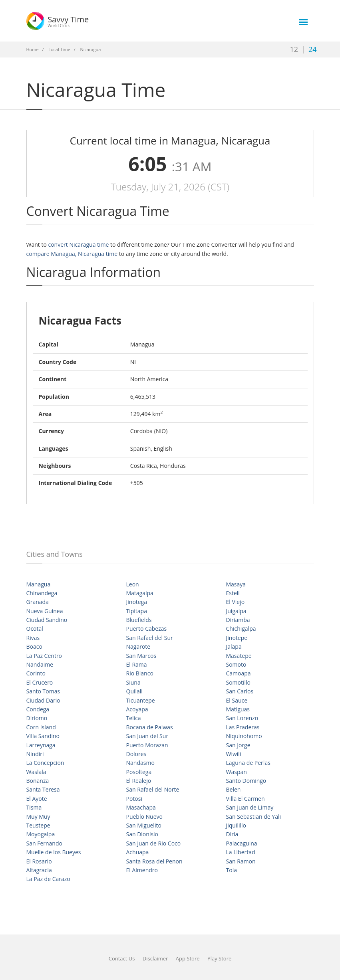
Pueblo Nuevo (144, 817)
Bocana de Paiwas (150, 727)
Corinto (36, 673)
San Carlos (240, 691)
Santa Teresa (43, 789)
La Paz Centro (44, 656)
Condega (38, 709)
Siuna (133, 682)
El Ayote (37, 799)
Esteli (233, 593)
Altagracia (39, 870)
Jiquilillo (236, 825)
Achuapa (138, 852)
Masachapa (141, 807)
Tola (232, 870)
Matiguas (238, 709)
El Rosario (39, 861)
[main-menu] (303, 22)
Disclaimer (155, 958)
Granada (38, 602)
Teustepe (38, 825)
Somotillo (239, 682)
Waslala (36, 772)
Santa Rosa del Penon (154, 861)
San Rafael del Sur (150, 638)
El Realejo (139, 781)
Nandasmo (140, 763)
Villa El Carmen (246, 799)
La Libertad (241, 852)
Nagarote (138, 646)
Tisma (34, 807)
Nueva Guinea (45, 611)
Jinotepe (237, 638)
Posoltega (139, 772)
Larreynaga (41, 745)
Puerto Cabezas (147, 629)
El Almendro (142, 870)
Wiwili (234, 754)
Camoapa (239, 673)
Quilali (134, 691)
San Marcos (141, 656)
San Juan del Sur (147, 736)
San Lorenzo (242, 718)
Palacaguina (242, 843)
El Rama (137, 664)
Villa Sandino (43, 736)
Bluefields (139, 620)
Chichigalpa (241, 629)
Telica (134, 718)
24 (313, 49)
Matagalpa (140, 593)
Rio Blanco (140, 673)
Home (33, 49)
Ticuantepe (141, 700)
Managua (39, 584)
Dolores (136, 754)
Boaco (34, 646)
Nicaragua (90, 49)
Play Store (219, 958)
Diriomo (37, 718)
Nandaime (40, 664)
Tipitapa (137, 611)
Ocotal (35, 629)
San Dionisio (142, 834)
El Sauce (237, 700)
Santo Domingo (246, 781)
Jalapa (234, 646)
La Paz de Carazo (48, 879)
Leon (133, 584)
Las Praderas (243, 727)
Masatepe (239, 656)
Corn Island (41, 727)
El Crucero (40, 682)
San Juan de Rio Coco (154, 843)
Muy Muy (38, 817)
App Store (188, 958)
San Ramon (241, 861)
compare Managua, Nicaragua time (72, 254)
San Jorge (238, 745)
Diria (232, 834)
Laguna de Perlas (248, 763)
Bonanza (38, 781)
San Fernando (44, 843)
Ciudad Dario (43, 700)
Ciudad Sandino (47, 620)
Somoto (236, 664)
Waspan (237, 772)
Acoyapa (137, 709)
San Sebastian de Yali (254, 817)
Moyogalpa (41, 834)
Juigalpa (236, 611)
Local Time (59, 49)
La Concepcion (45, 763)
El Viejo (236, 602)
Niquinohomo (244, 736)
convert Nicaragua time (78, 245)
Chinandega (42, 593)
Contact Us (122, 958)
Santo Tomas (43, 691)
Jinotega (137, 602)
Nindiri (35, 754)
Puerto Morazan (147, 745)
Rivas (33, 638)
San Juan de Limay (250, 807)
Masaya (236, 584)
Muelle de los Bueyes (54, 852)
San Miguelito (144, 825)
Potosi (134, 799)
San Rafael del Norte (153, 789)
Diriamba (238, 620)
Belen (234, 789)
